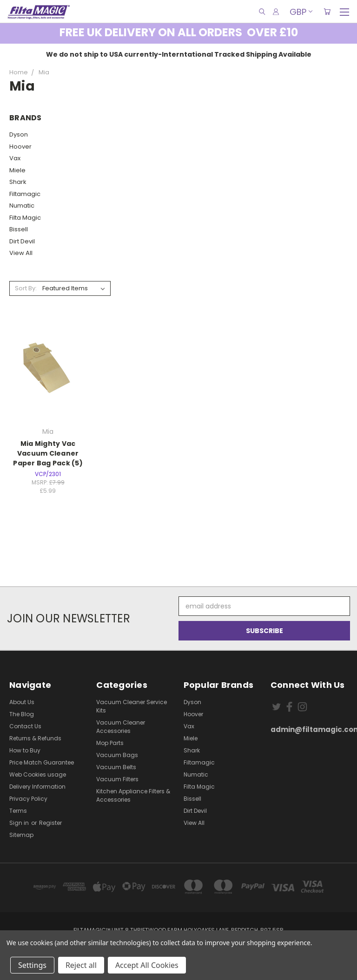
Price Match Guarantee (42, 762)
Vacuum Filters (117, 779)
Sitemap (21, 835)
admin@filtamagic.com (309, 729)
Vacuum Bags (117, 755)
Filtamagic (25, 194)
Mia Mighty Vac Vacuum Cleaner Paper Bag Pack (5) (48, 453)
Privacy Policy (28, 799)
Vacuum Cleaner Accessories (121, 727)
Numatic (22, 206)
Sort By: (26, 288)
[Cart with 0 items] (327, 12)
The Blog (22, 714)
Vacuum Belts (116, 767)
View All (21, 253)
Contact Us (25, 726)
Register (50, 823)
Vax (15, 158)
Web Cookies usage (38, 774)
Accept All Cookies (147, 965)
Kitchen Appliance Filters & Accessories (133, 795)
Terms (18, 811)
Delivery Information (37, 787)
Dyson (19, 134)
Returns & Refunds (35, 738)
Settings (32, 965)
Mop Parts (110, 743)
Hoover (20, 147)
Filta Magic (25, 218)
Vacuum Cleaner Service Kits (132, 706)
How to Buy (25, 750)
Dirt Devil (22, 241)
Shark (18, 182)
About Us (22, 702)
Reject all (81, 965)
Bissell (19, 229)
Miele (17, 170)
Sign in (20, 823)
